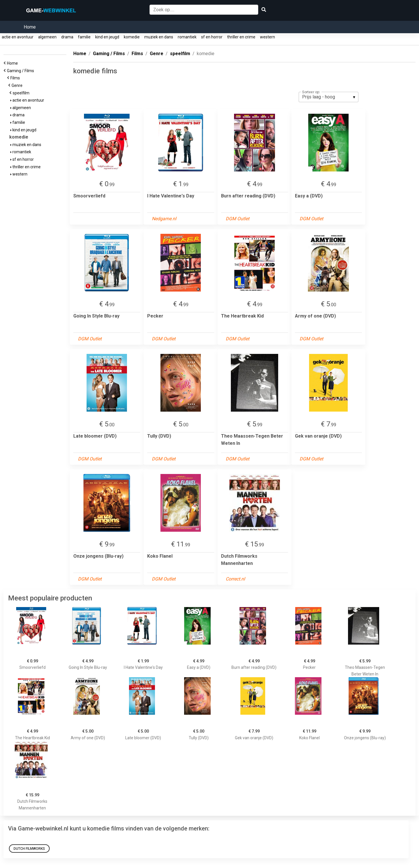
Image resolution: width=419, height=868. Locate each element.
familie (84, 37)
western (268, 37)
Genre (18, 85)
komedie (132, 37)
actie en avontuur (18, 37)
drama (67, 37)
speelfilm (22, 93)
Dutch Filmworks (29, 849)
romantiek (187, 37)
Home (30, 27)
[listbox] (329, 97)
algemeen (47, 37)
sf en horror (212, 37)
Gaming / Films (21, 71)
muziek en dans (159, 37)
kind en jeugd (107, 37)
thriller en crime (241, 37)
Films (16, 78)
